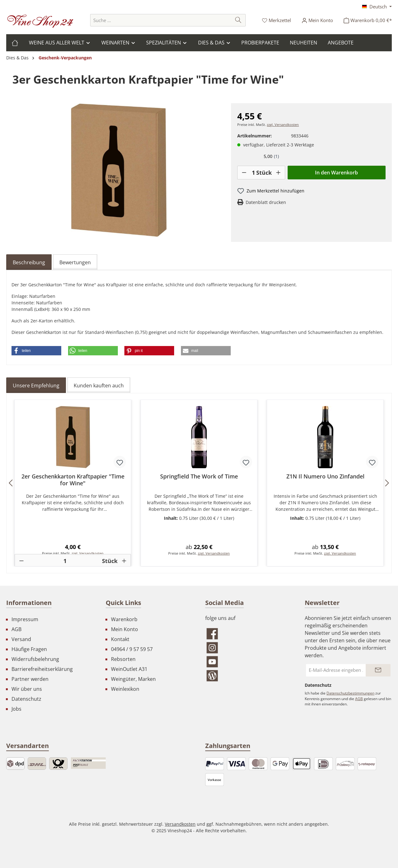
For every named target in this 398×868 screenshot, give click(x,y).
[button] (36, 351)
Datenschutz (26, 699)
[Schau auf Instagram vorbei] (249, 648)
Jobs (16, 709)
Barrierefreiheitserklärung (42, 669)
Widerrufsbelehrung (35, 659)
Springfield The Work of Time (199, 476)
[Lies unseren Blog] (249, 676)
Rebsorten (123, 659)
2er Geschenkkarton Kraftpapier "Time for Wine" (73, 480)
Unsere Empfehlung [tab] (36, 386)
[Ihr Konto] (317, 20)
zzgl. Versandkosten (283, 125)
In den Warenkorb (336, 173)
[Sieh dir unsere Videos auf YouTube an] (249, 662)
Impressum (25, 619)
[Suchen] (238, 20)
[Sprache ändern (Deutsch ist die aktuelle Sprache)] (377, 7)
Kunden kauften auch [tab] (99, 386)
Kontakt (120, 639)
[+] (278, 173)
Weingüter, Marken (133, 679)
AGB (16, 629)
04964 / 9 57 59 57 (132, 649)
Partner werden (30, 679)
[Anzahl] (253, 173)
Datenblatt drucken (266, 202)
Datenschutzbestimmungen (350, 693)
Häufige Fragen (29, 649)
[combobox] (161, 20)
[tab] (29, 262)
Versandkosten (180, 824)
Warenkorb (124, 619)
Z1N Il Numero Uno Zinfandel (325, 476)
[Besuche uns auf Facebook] (249, 634)
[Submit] (378, 670)
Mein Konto (125, 629)
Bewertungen (75, 262)
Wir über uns (27, 689)
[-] (244, 173)
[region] (119, 170)
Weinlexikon (125, 689)
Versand (21, 639)
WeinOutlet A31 (129, 669)
